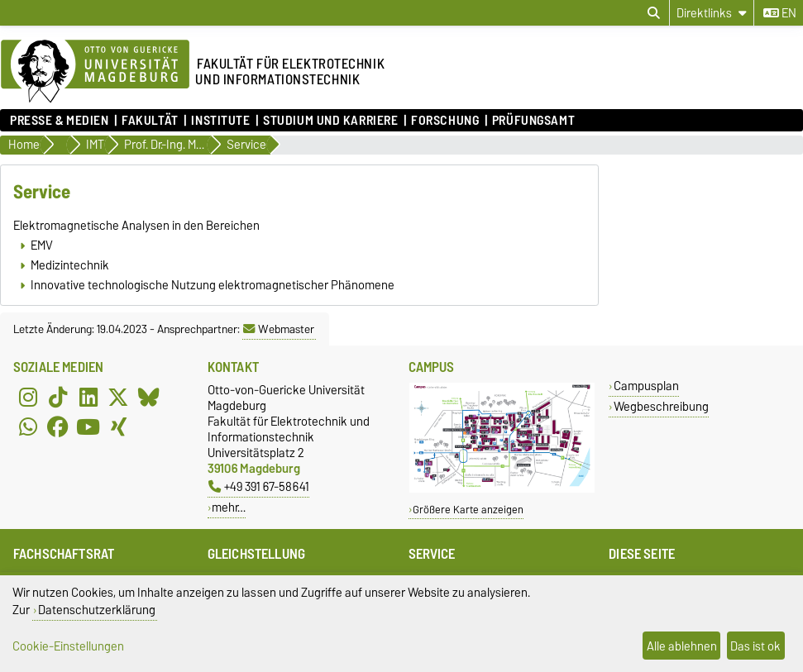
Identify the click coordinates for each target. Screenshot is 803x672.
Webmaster (279, 329)
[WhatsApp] (28, 427)
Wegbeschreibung (661, 406)
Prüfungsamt (533, 121)
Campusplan (646, 386)
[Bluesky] (149, 397)
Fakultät (150, 121)
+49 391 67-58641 (259, 486)
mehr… (229, 507)
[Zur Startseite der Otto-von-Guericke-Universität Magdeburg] (95, 72)
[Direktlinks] (712, 13)
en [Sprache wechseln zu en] (780, 13)
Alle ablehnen (682, 646)
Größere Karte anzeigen (468, 510)
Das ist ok (755, 646)
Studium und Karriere (330, 121)
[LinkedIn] (88, 397)
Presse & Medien (59, 121)
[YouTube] (88, 427)
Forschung (445, 121)
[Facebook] (58, 427)
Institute (220, 121)
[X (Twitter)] (118, 397)
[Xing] (118, 427)
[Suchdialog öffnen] (654, 13)
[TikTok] (58, 397)
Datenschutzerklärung (97, 610)
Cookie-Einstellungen (68, 646)
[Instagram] (28, 397)
